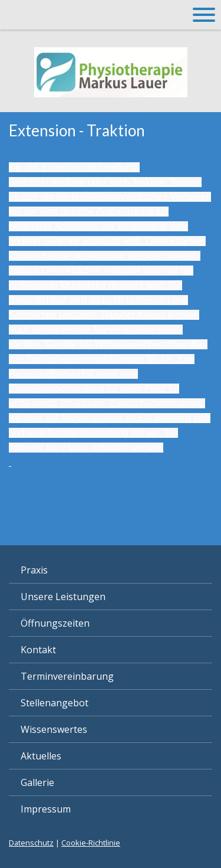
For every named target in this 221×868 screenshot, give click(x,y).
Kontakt (38, 650)
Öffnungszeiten (55, 623)
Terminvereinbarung (67, 676)
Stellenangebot (55, 703)
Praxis (34, 570)
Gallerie (37, 782)
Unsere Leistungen (63, 597)
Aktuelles (41, 756)
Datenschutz (31, 843)
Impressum (46, 809)
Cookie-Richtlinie (91, 843)
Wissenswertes (54, 729)
